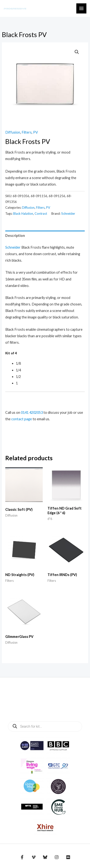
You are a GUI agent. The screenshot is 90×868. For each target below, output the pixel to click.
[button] (77, 52)
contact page (22, 419)
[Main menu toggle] (81, 8)
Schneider (68, 214)
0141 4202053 (32, 412)
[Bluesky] (45, 857)
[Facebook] (22, 857)
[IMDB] (68, 857)
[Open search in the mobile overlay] (45, 726)
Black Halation (23, 214)
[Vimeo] (34, 857)
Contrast (41, 214)
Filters (27, 132)
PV (36, 132)
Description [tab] (15, 236)
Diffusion (13, 132)
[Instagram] (57, 857)
